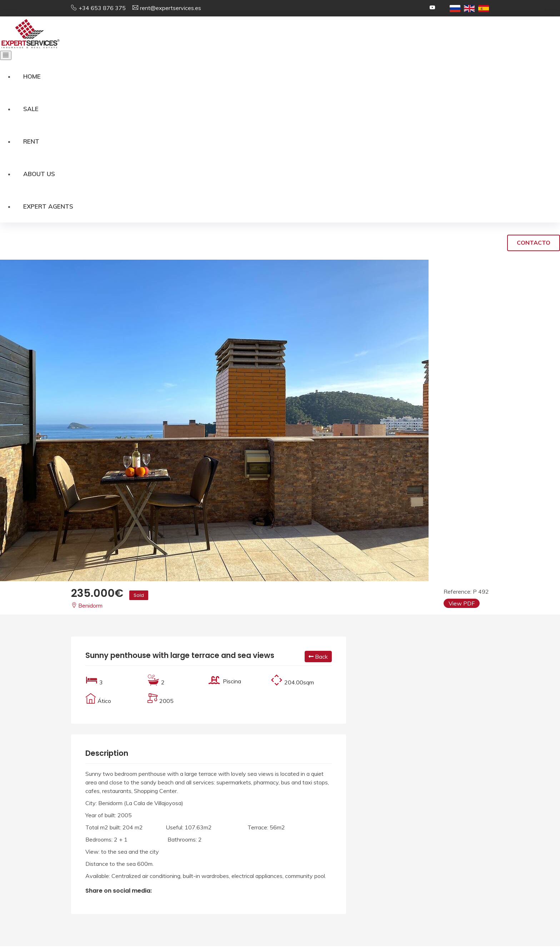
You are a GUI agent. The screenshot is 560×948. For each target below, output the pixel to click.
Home (32, 76)
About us (39, 175)
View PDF (462, 605)
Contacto (534, 244)
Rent (31, 142)
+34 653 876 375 (102, 8)
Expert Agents (48, 208)
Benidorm (87, 607)
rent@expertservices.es (171, 8)
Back (318, 658)
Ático (104, 703)
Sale (31, 109)
